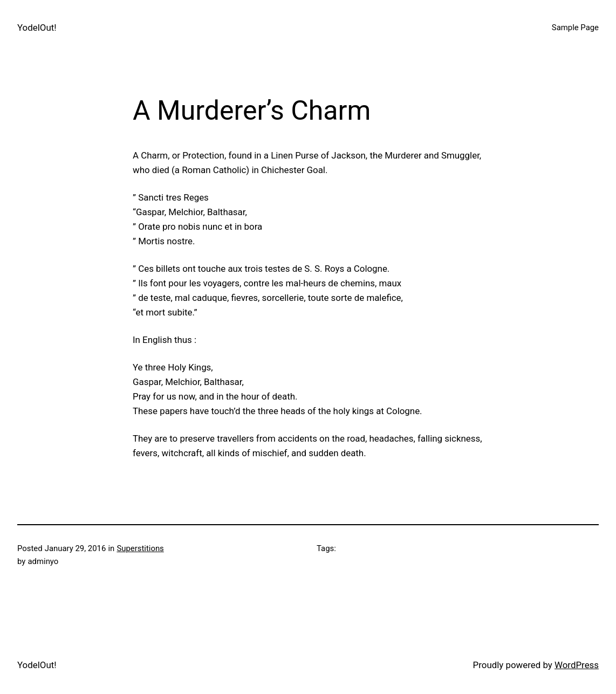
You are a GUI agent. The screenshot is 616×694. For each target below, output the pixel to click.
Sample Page (575, 28)
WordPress (577, 665)
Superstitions (140, 548)
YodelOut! (37, 28)
